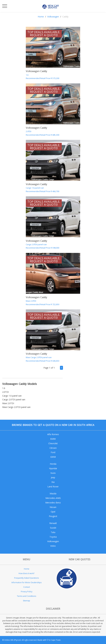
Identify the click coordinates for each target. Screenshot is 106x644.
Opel (53, 512)
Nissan (53, 507)
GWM (53, 457)
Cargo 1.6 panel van (12, 396)
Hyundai (53, 468)
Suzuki (53, 528)
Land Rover (53, 487)
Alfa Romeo (53, 434)
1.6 (4, 388)
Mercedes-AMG (53, 498)
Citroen (53, 448)
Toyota (53, 537)
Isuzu (53, 473)
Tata (53, 532)
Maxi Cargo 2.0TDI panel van (16, 407)
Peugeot (53, 516)
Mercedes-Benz (53, 503)
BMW (53, 439)
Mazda (53, 493)
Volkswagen (53, 17)
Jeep (53, 477)
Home (41, 17)
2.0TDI (6, 392)
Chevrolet (53, 443)
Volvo (53, 546)
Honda (53, 464)
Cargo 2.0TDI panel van (14, 399)
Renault (53, 523)
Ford (53, 452)
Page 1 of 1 (49, 368)
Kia (53, 482)
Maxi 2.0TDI (8, 403)
